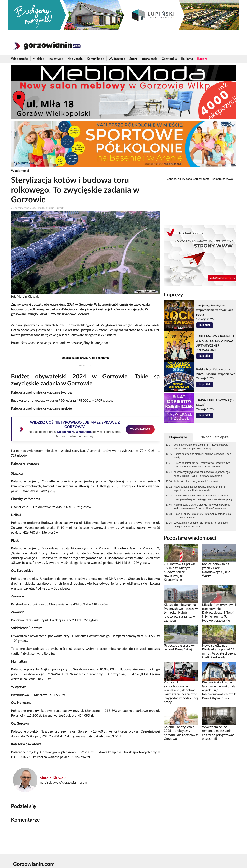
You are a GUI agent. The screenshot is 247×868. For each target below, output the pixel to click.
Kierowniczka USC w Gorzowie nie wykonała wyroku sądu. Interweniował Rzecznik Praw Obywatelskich (202, 507)
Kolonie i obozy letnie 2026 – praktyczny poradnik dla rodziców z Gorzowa (202, 516)
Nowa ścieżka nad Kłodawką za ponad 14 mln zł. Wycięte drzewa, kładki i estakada (200, 489)
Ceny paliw (169, 59)
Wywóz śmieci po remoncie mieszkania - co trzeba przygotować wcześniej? (201, 525)
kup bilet (205, 325)
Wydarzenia (117, 59)
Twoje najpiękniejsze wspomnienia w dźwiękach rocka (215, 310)
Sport (133, 59)
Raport (202, 59)
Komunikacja (96, 59)
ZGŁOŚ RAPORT (140, 429)
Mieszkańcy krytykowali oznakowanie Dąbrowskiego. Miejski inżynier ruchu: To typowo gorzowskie (202, 474)
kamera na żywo (223, 179)
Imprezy (173, 295)
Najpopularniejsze (214, 437)
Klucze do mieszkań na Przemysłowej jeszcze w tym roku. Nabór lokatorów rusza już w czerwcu (202, 465)
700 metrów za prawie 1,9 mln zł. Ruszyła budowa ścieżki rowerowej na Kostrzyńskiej (201, 447)
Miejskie (38, 59)
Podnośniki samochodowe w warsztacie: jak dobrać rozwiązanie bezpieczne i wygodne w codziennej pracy (203, 497)
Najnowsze (178, 437)
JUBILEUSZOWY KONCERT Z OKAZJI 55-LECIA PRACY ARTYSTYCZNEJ (215, 341)
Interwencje (149, 59)
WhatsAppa (84, 432)
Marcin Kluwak (52, 778)
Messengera (66, 432)
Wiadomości (20, 59)
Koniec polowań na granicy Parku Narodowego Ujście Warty (203, 456)
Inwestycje (56, 59)
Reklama (187, 59)
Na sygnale (75, 59)
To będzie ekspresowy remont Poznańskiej (197, 481)
